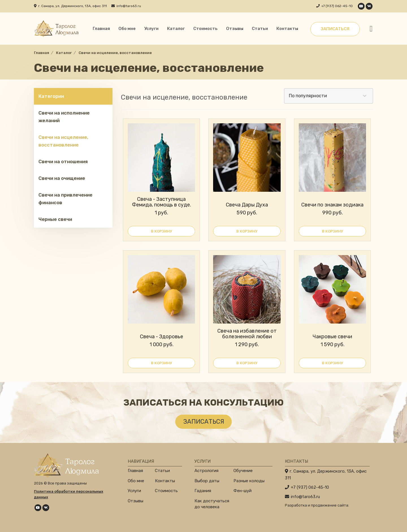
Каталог (176, 29)
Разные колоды (249, 481)
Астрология (206, 471)
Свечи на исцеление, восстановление (63, 141)
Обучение (243, 471)
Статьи (260, 29)
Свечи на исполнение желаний (64, 117)
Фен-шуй (243, 491)
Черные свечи (55, 219)
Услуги (151, 29)
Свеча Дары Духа (247, 205)
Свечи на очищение (62, 178)
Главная (101, 29)
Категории (51, 96)
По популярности (308, 96)
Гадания (203, 491)
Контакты (287, 29)
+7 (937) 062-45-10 (337, 6)
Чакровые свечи (332, 337)
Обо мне (127, 29)
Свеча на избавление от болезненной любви (247, 334)
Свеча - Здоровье (162, 337)
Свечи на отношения (63, 161)
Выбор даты (207, 481)
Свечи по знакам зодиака (332, 205)
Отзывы (235, 29)
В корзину (162, 231)
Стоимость (205, 29)
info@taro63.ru (129, 6)
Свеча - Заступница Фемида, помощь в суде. (162, 202)
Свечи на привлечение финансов (65, 199)
